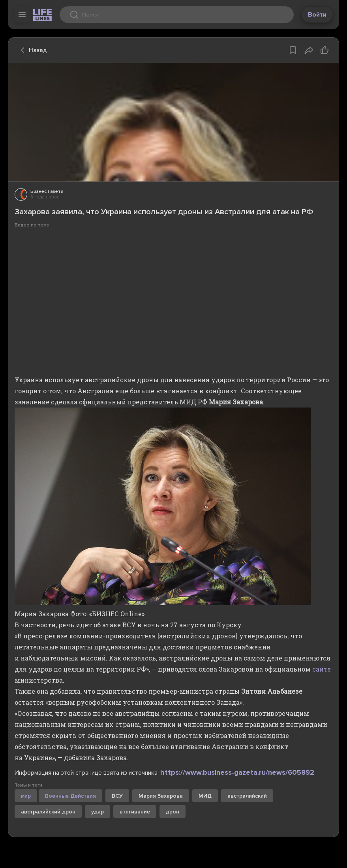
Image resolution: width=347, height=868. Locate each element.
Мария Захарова (161, 796)
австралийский (247, 796)
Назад (32, 50)
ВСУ (117, 796)
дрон (173, 812)
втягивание (135, 812)
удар (98, 812)
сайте (322, 669)
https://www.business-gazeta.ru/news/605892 (237, 772)
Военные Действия (70, 796)
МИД (205, 796)
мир (26, 796)
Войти (317, 15)
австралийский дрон (48, 812)
